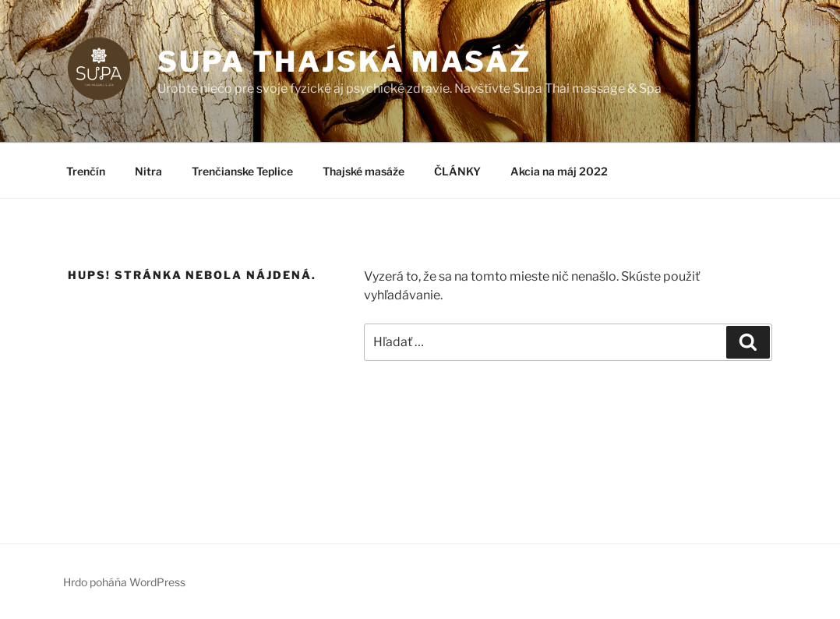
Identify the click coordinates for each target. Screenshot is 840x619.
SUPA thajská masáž (344, 62)
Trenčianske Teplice (242, 171)
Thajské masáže (364, 171)
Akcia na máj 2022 (559, 171)
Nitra (148, 171)
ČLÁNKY (457, 171)
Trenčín (86, 171)
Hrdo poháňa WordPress (124, 582)
